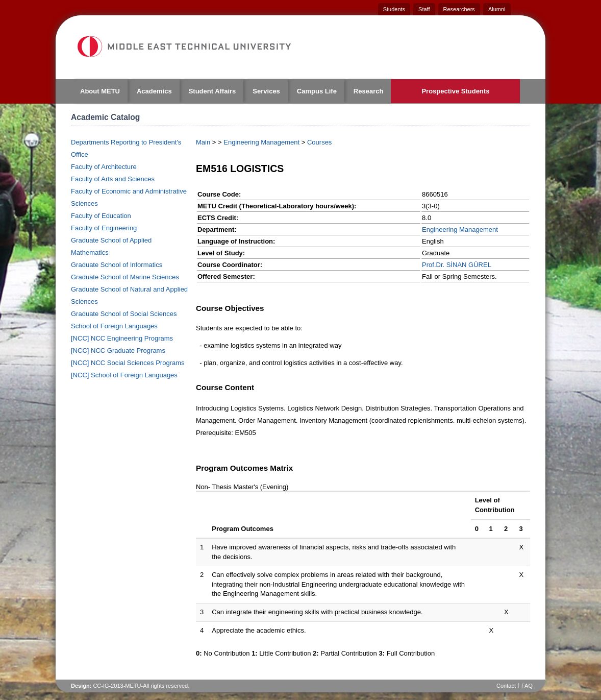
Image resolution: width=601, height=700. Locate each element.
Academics (154, 91)
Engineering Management (261, 142)
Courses (319, 142)
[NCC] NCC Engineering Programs (122, 338)
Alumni (497, 9)
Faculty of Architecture (104, 167)
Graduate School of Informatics (117, 265)
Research (369, 91)
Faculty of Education (101, 216)
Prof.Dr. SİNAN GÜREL (457, 265)
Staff (424, 9)
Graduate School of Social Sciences (124, 314)
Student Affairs (212, 91)
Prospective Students (455, 91)
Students (394, 9)
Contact (506, 686)
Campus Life (317, 91)
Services (266, 91)
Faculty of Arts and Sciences (113, 179)
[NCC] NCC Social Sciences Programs (128, 363)
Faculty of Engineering (104, 228)
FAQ (527, 686)
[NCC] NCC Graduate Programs (118, 351)
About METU (100, 91)
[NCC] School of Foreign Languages (124, 375)
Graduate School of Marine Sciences (125, 277)
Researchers (459, 9)
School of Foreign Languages (114, 326)
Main (203, 142)
